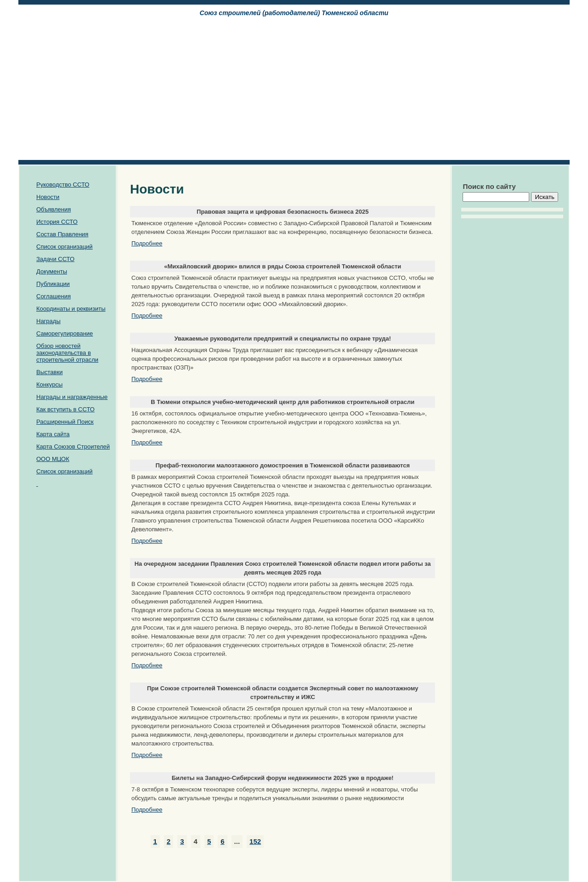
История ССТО (57, 222)
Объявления (54, 209)
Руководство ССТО (63, 185)
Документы (52, 271)
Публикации (53, 284)
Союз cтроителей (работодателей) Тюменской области (294, 13)
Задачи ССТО (55, 259)
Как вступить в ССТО (65, 409)
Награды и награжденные (72, 397)
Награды (48, 321)
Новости (48, 197)
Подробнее (147, 243)
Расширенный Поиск (65, 422)
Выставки (49, 372)
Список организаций (65, 247)
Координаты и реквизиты (71, 309)
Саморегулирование (65, 333)
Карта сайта (53, 434)
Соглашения (54, 296)
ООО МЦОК (53, 459)
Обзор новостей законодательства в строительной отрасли (67, 353)
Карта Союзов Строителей (73, 447)
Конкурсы (49, 384)
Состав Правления (62, 234)
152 (255, 841)
